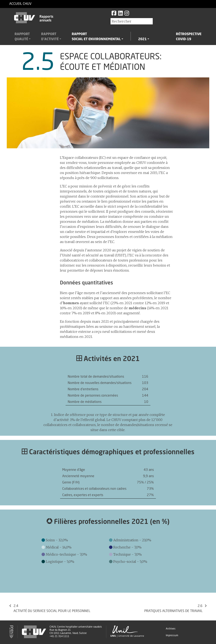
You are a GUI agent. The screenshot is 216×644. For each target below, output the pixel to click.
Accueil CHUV (20, 4)
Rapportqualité (22, 37)
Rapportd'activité (50, 37)
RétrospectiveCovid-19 (189, 37)
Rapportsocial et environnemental (96, 37)
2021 (142, 39)
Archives (171, 629)
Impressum (172, 636)
